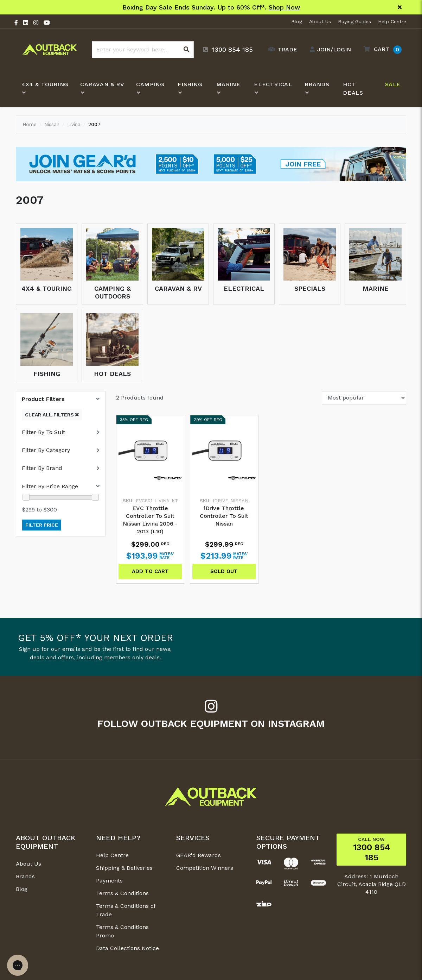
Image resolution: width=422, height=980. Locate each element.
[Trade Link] (281, 50)
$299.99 (224, 544)
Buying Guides (354, 21)
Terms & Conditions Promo (122, 931)
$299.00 (150, 544)
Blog (297, 21)
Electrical (244, 288)
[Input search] (143, 50)
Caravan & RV (178, 288)
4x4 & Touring (47, 288)
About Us (320, 21)
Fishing (47, 374)
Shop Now (284, 7)
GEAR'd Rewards (199, 855)
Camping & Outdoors (113, 292)
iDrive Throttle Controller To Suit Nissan (224, 516)
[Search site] (186, 50)
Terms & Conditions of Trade (126, 910)
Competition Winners (205, 868)
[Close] (400, 7)
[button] (381, 49)
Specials (310, 288)
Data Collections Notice (127, 948)
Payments (109, 881)
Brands (25, 876)
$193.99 (150, 556)
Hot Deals (112, 374)
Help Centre (392, 21)
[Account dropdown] (329, 50)
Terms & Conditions (122, 893)
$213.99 (224, 556)
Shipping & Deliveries (124, 868)
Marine (376, 288)
